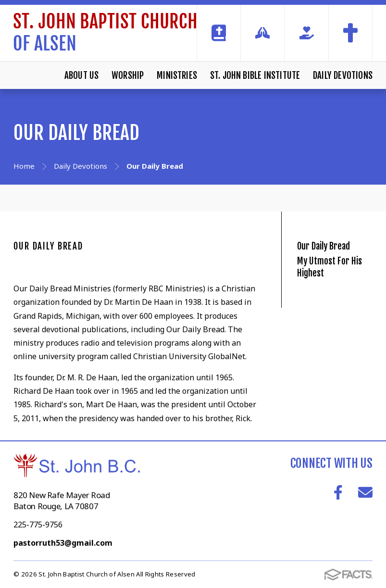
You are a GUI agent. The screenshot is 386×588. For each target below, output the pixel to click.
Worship (128, 75)
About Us (82, 75)
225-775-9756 (38, 525)
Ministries (177, 75)
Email (365, 492)
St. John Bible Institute (255, 75)
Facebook (338, 492)
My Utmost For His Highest (336, 297)
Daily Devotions (343, 75)
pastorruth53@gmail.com (63, 543)
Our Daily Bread (48, 246)
